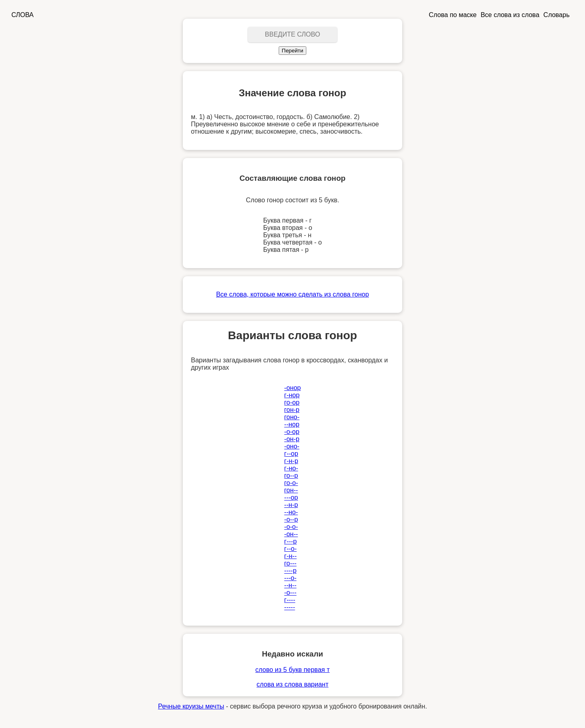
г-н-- (291, 556)
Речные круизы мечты (191, 706)
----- (290, 607)
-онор (293, 388)
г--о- (291, 549)
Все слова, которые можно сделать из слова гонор (292, 294)
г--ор (291, 454)
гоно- (292, 417)
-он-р (292, 439)
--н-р (291, 505)
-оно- (292, 446)
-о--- (290, 593)
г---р (291, 541)
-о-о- (291, 527)
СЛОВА (23, 15)
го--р (291, 476)
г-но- (291, 468)
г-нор (292, 395)
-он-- (291, 534)
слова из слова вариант (293, 684)
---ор (291, 497)
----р (290, 571)
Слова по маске (453, 15)
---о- (290, 578)
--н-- (290, 585)
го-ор (292, 402)
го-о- (291, 483)
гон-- (291, 490)
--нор (292, 424)
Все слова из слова (510, 15)
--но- (291, 512)
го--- (290, 563)
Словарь (557, 15)
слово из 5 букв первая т (292, 670)
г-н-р (291, 461)
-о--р (291, 519)
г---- (290, 600)
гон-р (292, 410)
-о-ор (292, 432)
